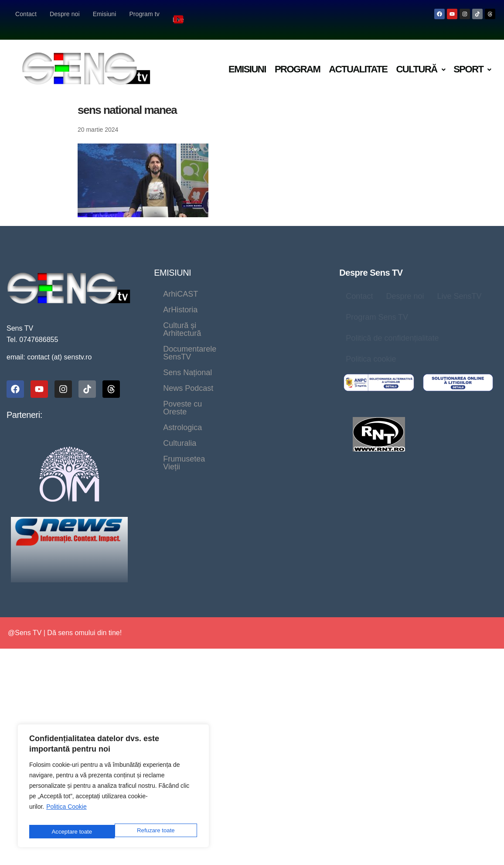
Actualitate (358, 58)
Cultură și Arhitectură (199, 298)
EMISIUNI (172, 261)
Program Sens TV (377, 306)
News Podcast (255, 330)
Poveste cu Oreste (195, 345)
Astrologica (265, 345)
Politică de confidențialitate (392, 327)
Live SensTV (459, 285)
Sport (472, 58)
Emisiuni (105, 14)
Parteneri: (24, 403)
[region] (113, 788)
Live (179, 14)
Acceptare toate (155, 831)
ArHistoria (233, 283)
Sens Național (187, 330)
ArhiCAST (180, 283)
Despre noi (65, 14)
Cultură (420, 58)
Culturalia (180, 361)
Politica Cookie (66, 812)
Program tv (144, 14)
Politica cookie (371, 348)
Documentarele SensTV (205, 314)
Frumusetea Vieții (245, 361)
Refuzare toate (70, 831)
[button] (420, 58)
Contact (26, 14)
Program (297, 58)
